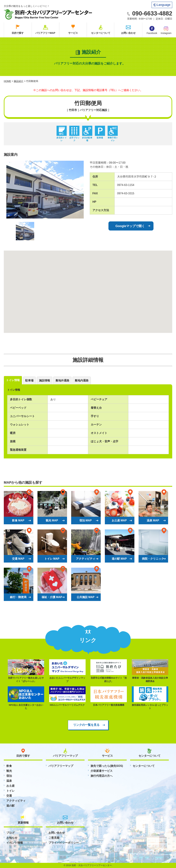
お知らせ (12, 838)
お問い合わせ (128, 33)
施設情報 (45, 380)
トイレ (10, 791)
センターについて (101, 33)
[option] (45, 190)
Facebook (152, 30)
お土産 (10, 786)
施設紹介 (19, 81)
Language (162, 5)
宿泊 (9, 776)
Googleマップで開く (130, 226)
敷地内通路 (82, 380)
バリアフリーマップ (61, 766)
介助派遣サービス (102, 771)
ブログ (10, 833)
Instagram (166, 30)
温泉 (9, 781)
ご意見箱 (54, 838)
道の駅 (10, 806)
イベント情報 (15, 843)
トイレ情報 (13, 380)
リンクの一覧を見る (86, 725)
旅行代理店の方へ (102, 776)
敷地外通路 (62, 380)
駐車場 (29, 380)
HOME (7, 81)
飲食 (9, 766)
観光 (9, 771)
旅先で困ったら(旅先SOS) (107, 766)
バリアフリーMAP (45, 33)
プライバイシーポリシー (64, 843)
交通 (9, 796)
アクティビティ (16, 801)
